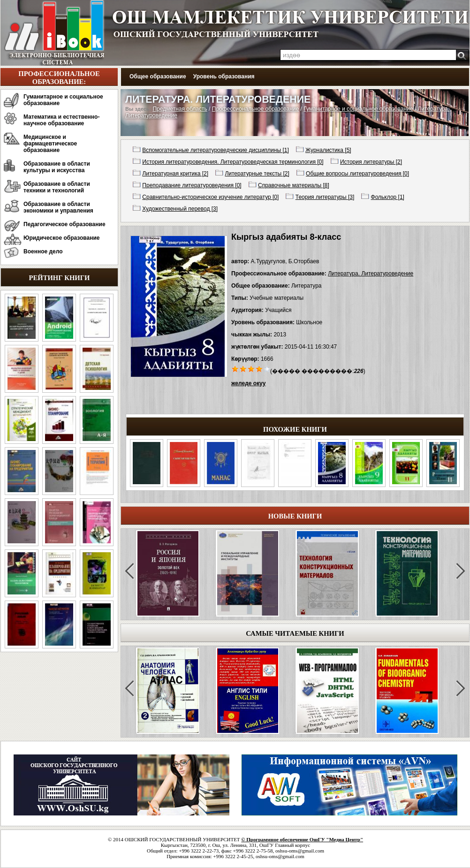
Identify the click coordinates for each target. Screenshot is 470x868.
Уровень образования (224, 76)
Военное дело (43, 251)
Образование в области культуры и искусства (57, 167)
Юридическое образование (62, 238)
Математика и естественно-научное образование (61, 120)
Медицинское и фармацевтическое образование (50, 144)
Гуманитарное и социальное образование (63, 100)
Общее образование (158, 76)
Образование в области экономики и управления (58, 207)
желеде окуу (248, 383)
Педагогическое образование (64, 224)
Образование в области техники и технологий (57, 187)
